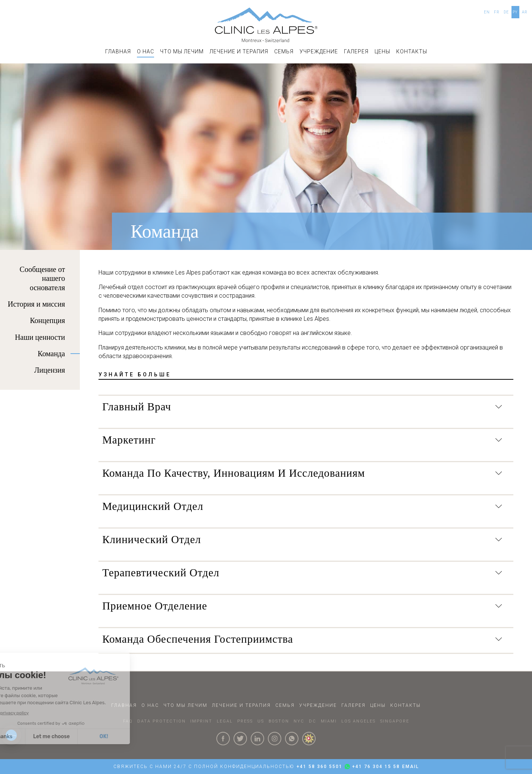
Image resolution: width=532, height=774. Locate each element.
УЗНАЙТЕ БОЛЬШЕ (135, 375)
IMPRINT (201, 721)
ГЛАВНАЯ (118, 51)
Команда (51, 354)
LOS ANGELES (359, 721)
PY (515, 12)
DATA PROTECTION (162, 721)
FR (497, 12)
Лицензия (50, 370)
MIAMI (329, 721)
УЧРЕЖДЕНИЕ (319, 51)
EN (487, 12)
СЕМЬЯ (284, 51)
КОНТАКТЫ (412, 51)
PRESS (245, 721)
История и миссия (36, 304)
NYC (299, 721)
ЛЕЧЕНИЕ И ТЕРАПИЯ (239, 51)
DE (506, 12)
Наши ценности (40, 337)
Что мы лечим (182, 51)
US (261, 721)
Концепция (47, 320)
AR (525, 12)
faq (128, 721)
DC (313, 721)
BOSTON (279, 721)
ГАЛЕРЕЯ (356, 51)
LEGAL (225, 721)
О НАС (145, 51)
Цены (382, 51)
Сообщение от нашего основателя (43, 278)
